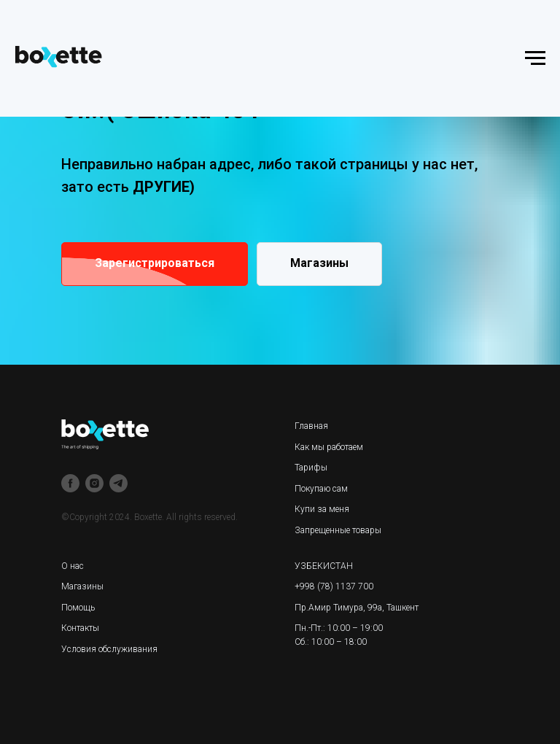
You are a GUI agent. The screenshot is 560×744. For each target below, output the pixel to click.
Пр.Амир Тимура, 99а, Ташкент (357, 608)
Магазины (82, 586)
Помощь (78, 608)
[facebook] (70, 483)
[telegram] (118, 483)
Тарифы (311, 468)
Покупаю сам (321, 489)
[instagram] (94, 483)
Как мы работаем (329, 447)
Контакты (80, 628)
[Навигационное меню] (535, 58)
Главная (311, 426)
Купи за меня (322, 509)
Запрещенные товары (338, 530)
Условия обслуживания (109, 649)
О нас (73, 566)
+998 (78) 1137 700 (334, 586)
